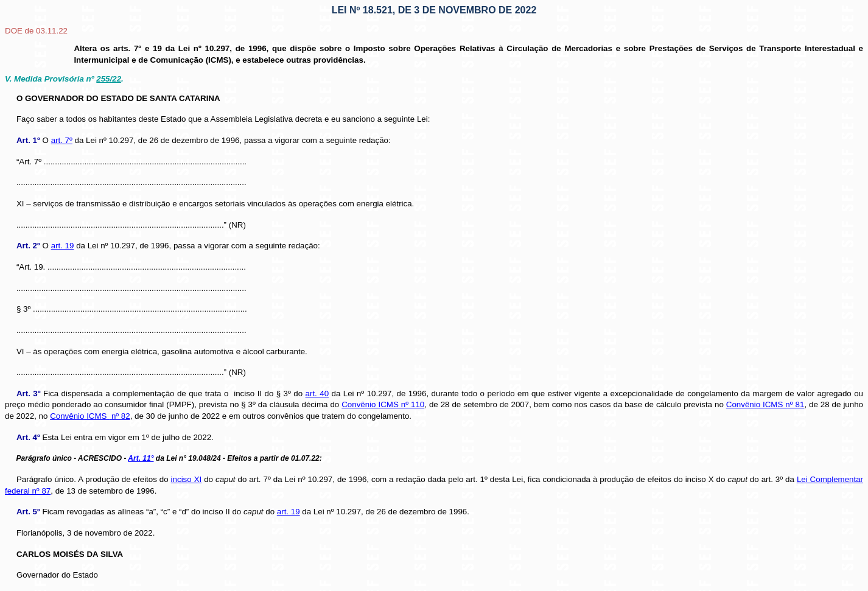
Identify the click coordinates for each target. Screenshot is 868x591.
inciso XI (187, 479)
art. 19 (63, 246)
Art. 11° (141, 458)
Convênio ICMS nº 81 (765, 404)
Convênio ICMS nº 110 (383, 404)
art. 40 (317, 393)
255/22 (109, 79)
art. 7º (62, 140)
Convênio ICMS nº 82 (90, 416)
